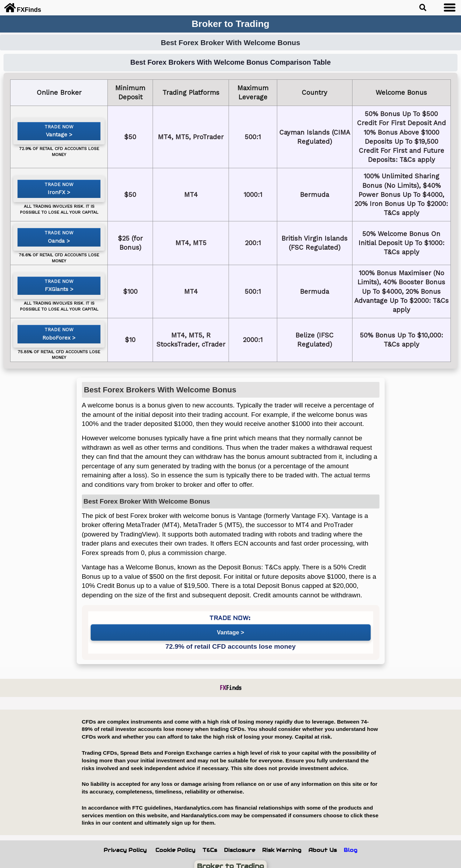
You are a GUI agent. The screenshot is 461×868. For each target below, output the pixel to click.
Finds (230, 679)
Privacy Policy (125, 841)
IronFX (62, 193)
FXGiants (62, 286)
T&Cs (210, 841)
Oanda (62, 243)
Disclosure (240, 841)
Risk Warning (282, 841)
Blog (351, 841)
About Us (323, 841)
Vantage (62, 138)
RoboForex (62, 336)
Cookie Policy (175, 841)
